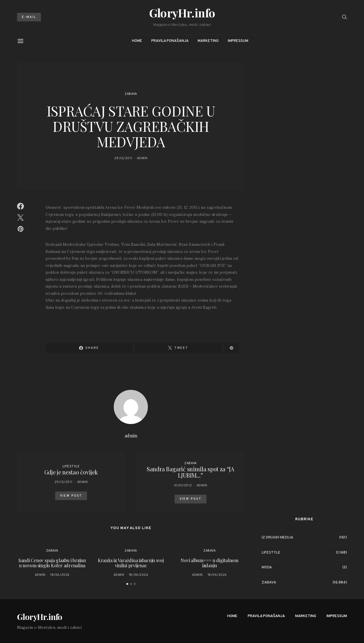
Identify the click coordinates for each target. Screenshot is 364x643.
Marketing (208, 41)
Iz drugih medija (277, 538)
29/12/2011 (123, 158)
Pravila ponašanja (170, 41)
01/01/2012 (183, 486)
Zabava (131, 94)
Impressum (238, 41)
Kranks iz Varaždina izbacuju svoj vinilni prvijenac (131, 563)
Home (137, 41)
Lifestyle (71, 466)
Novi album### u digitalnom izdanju (209, 563)
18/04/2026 (60, 575)
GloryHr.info (182, 13)
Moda (267, 568)
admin (142, 158)
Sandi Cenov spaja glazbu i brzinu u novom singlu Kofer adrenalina (52, 563)
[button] (127, 584)
